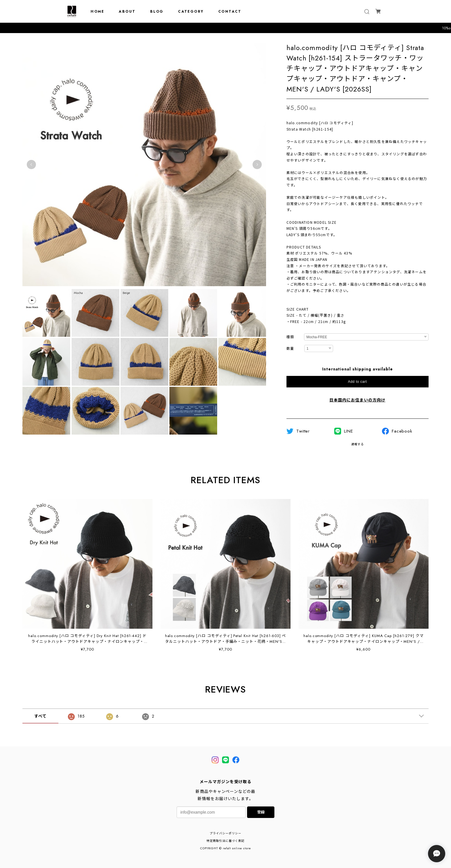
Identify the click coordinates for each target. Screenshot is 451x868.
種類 (290, 337)
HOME (98, 12)
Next (257, 165)
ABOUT (127, 12)
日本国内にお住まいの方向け (357, 400)
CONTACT (230, 12)
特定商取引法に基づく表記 (225, 841)
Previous (31, 165)
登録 (261, 812)
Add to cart (358, 382)
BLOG (157, 12)
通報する (358, 444)
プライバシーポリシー (225, 833)
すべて (40, 716)
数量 (290, 349)
